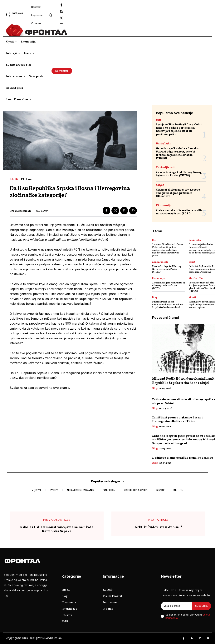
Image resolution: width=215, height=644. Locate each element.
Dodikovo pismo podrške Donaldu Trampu (183, 458)
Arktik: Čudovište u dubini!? (158, 527)
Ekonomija (164, 206)
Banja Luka (164, 144)
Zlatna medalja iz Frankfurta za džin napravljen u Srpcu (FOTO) (179, 212)
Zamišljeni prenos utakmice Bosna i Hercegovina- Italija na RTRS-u (177, 420)
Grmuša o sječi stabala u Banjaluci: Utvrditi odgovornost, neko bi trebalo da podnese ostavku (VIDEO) (178, 153)
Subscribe (202, 606)
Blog (14, 179)
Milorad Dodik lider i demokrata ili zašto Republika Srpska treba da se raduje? (168, 305)
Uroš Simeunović (20, 211)
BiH (159, 120)
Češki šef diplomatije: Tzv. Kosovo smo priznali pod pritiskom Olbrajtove (178, 193)
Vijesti (192, 297)
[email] (177, 606)
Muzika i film (196, 278)
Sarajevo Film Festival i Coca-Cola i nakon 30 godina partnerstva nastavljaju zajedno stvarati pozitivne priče (179, 130)
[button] (51, 15)
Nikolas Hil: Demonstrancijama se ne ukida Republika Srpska (57, 529)
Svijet (160, 185)
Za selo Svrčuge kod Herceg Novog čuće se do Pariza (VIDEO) (179, 174)
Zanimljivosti (165, 168)
